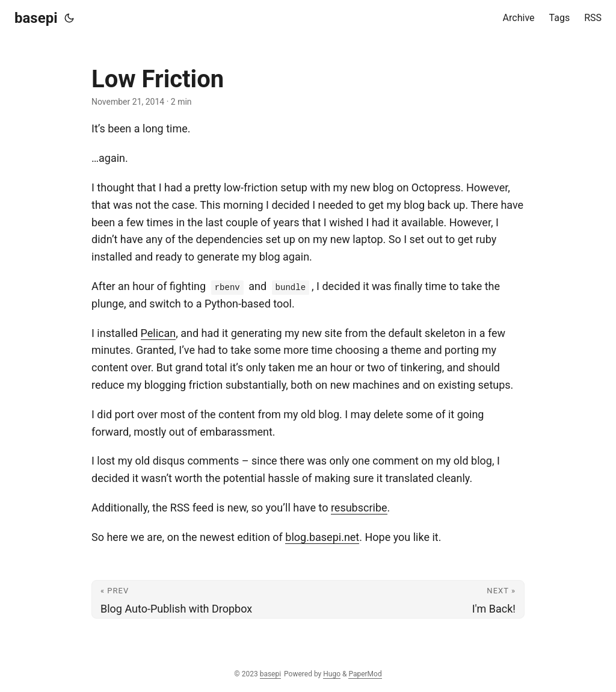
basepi (36, 18)
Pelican (159, 333)
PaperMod (365, 674)
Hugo (332, 674)
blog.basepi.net (322, 537)
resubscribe (359, 508)
